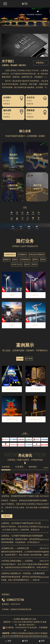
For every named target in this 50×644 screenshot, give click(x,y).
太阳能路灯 (22, 255)
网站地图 (25, 619)
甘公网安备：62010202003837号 (16, 628)
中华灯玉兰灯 (17, 264)
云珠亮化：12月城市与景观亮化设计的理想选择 (22, 536)
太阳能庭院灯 (25, 260)
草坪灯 (35, 264)
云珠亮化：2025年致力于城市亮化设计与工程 (21, 523)
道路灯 (15, 260)
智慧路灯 (7, 260)
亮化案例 (20, 359)
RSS (30, 619)
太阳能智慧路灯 (10, 255)
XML (35, 619)
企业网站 (17, 619)
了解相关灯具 (13, 189)
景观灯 (43, 260)
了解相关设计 (13, 158)
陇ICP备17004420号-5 (27, 625)
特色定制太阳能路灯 (37, 255)
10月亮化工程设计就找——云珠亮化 (17, 561)
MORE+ (46, 468)
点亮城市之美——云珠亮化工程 (15, 548)
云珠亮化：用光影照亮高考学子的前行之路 (20, 496)
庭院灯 (35, 260)
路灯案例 (29, 359)
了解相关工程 (38, 158)
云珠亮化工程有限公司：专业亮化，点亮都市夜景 (23, 573)
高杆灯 (27, 264)
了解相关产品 (38, 189)
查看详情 (7, 516)
